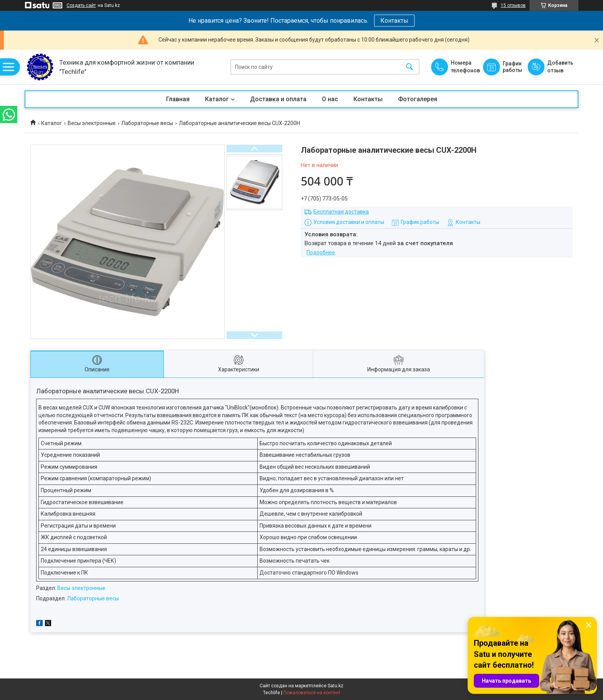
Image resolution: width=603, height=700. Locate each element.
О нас (330, 99)
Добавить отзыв (560, 67)
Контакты (394, 21)
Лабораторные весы (147, 123)
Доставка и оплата (278, 99)
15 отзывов (513, 5)
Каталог (217, 99)
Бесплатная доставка (341, 212)
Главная (178, 99)
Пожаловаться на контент (312, 693)
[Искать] (410, 67)
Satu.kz (336, 686)
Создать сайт (81, 5)
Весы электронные (92, 123)
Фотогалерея (418, 99)
